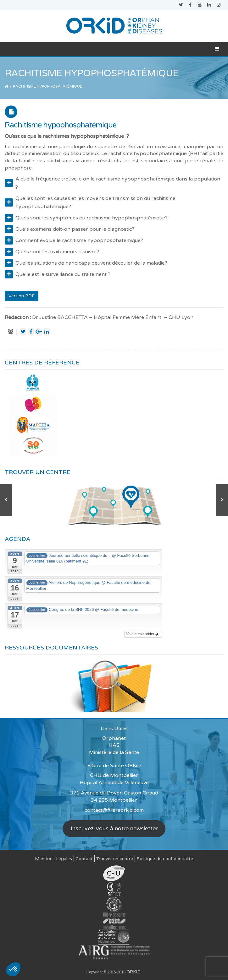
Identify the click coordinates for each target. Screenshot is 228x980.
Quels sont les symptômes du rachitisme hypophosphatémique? (86, 218)
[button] (13, 969)
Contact (84, 859)
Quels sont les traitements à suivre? (52, 252)
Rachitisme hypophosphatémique (61, 125)
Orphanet (114, 738)
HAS (114, 745)
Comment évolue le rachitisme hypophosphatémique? (74, 240)
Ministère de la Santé (114, 752)
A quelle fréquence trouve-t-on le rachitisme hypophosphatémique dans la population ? (112, 183)
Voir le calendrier (142, 634)
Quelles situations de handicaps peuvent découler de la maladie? (86, 263)
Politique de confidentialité (165, 859)
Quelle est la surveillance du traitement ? (58, 274)
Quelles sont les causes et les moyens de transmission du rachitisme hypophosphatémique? (90, 202)
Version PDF (22, 296)
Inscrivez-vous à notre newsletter (114, 828)
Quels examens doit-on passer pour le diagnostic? (70, 229)
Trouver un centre (115, 859)
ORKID (133, 972)
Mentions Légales (53, 859)
